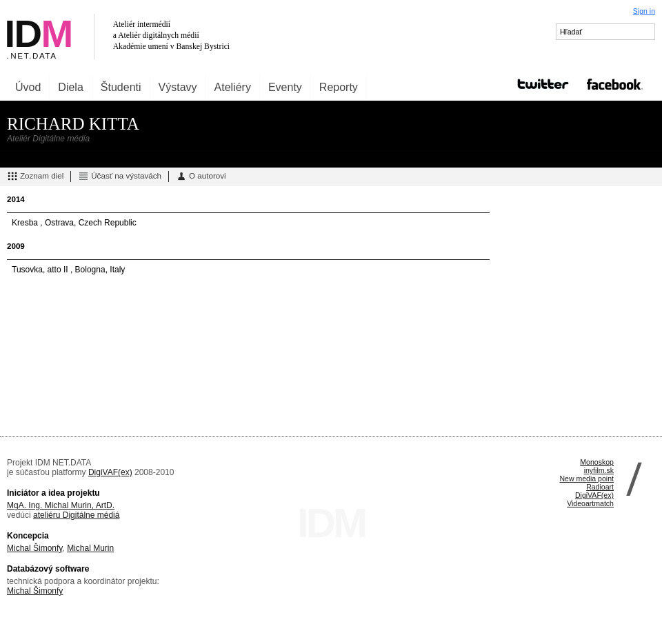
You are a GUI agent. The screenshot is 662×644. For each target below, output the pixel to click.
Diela (70, 87)
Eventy (285, 87)
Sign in (644, 11)
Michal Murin (90, 548)
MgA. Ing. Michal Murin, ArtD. (61, 505)
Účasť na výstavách (120, 177)
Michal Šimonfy (34, 548)
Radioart (600, 487)
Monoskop (597, 462)
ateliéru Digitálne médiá (76, 515)
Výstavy (178, 87)
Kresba (26, 223)
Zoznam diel (35, 177)
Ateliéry (233, 87)
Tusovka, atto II (41, 270)
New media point (586, 479)
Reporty (339, 87)
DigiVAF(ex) (110, 472)
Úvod (28, 87)
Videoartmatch (590, 503)
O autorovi (201, 177)
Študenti (121, 87)
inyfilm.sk (599, 470)
